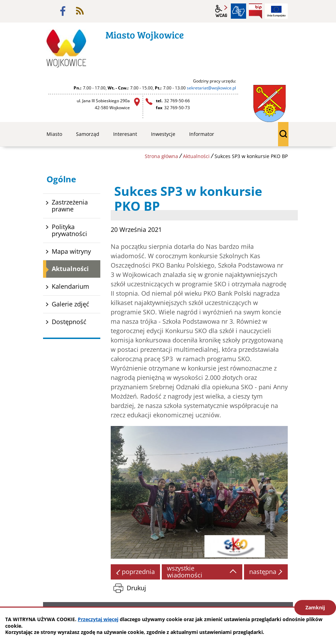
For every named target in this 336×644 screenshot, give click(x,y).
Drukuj (136, 588)
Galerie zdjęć (70, 304)
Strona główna (161, 156)
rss (80, 11)
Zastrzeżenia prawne (70, 206)
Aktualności (196, 156)
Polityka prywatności (69, 230)
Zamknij (315, 607)
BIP (255, 11)
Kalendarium (70, 286)
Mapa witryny (71, 251)
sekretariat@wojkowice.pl (211, 88)
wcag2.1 (221, 11)
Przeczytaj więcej (98, 619)
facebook (63, 11)
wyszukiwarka (283, 134)
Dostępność (69, 322)
